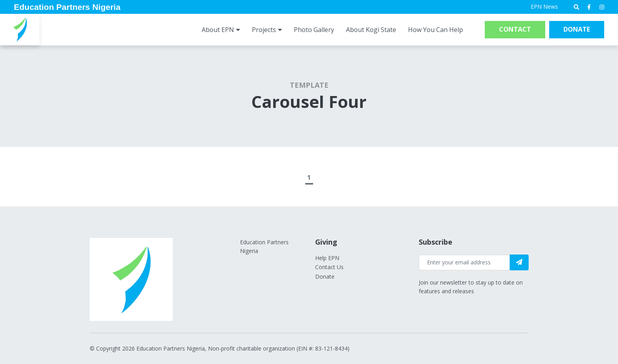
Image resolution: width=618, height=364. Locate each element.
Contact (515, 29)
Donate (577, 29)
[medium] (589, 7)
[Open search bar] (576, 7)
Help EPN (327, 258)
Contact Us (329, 267)
